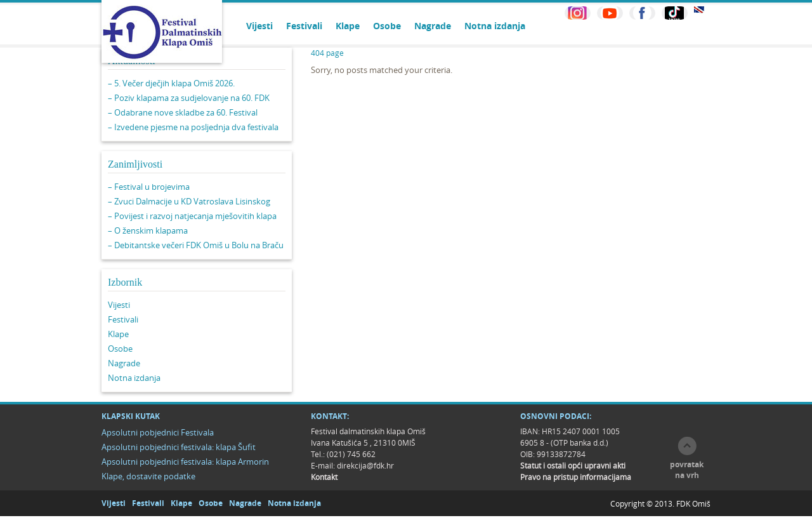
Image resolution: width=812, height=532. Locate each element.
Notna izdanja (495, 26)
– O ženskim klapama (148, 230)
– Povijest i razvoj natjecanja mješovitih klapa (192, 216)
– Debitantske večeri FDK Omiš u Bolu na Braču (196, 245)
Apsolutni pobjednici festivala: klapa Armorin (185, 462)
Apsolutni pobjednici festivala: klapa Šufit (179, 447)
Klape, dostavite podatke (148, 476)
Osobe (387, 26)
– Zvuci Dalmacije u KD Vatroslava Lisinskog (189, 201)
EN (699, 10)
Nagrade (433, 26)
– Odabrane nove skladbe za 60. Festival (183, 112)
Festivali (304, 26)
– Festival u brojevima (149, 187)
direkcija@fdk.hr (365, 465)
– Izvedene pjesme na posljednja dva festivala (193, 127)
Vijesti (259, 26)
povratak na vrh (687, 470)
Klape (348, 26)
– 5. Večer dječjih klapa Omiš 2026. (171, 83)
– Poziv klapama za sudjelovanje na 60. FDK (189, 98)
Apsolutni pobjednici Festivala (158, 432)
